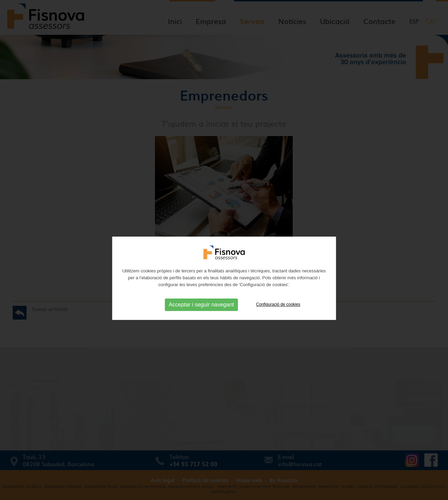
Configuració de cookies (278, 313)
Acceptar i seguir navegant (201, 313)
